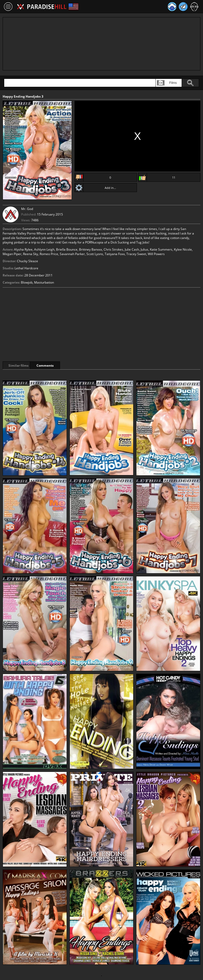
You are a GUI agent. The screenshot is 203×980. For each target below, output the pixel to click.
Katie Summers (161, 249)
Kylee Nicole (183, 249)
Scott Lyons (95, 254)
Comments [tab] (63, 365)
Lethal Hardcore (26, 268)
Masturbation (44, 282)
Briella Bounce (67, 249)
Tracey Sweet (136, 254)
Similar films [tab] (22, 365)
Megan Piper (12, 254)
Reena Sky (31, 254)
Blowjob (27, 282)
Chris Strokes (113, 249)
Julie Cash (132, 249)
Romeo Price (49, 254)
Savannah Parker (72, 254)
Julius (144, 249)
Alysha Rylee (23, 249)
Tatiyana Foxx (115, 254)
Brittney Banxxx (91, 249)
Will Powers (156, 254)
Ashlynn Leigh (44, 249)
